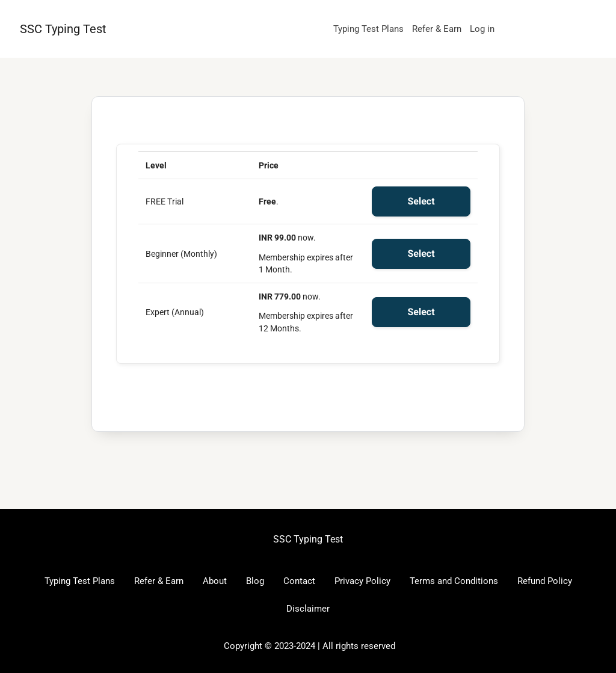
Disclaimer (308, 609)
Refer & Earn (437, 29)
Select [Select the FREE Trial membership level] (421, 201)
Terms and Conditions (454, 581)
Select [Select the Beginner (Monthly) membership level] (421, 254)
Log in (482, 29)
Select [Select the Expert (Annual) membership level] (421, 312)
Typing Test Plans (368, 29)
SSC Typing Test (63, 29)
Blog (255, 581)
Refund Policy (545, 581)
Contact (299, 581)
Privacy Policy (362, 581)
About (215, 581)
